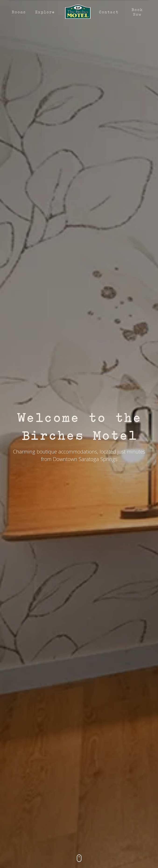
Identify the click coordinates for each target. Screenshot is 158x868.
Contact (109, 12)
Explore (45, 12)
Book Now (137, 12)
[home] (77, 12)
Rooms (19, 12)
